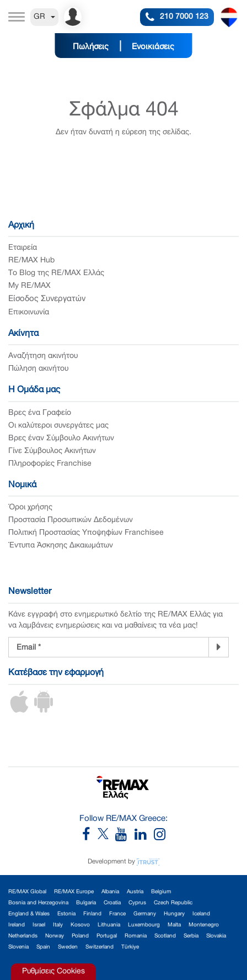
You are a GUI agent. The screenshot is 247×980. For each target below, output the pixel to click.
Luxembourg (144, 925)
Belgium (161, 892)
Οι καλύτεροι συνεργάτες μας (58, 426)
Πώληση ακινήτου (38, 369)
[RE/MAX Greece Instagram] (160, 837)
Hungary (174, 914)
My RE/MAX (29, 286)
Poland (80, 936)
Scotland (165, 936)
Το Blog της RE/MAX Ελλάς (56, 273)
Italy (58, 925)
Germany (145, 914)
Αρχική (21, 225)
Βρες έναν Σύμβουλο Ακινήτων (61, 438)
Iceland (201, 914)
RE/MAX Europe (74, 892)
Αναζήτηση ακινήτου (43, 356)
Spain (43, 947)
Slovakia (216, 936)
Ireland (17, 925)
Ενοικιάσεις (153, 47)
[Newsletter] (219, 647)
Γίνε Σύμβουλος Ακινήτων (52, 451)
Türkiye (130, 947)
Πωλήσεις (91, 47)
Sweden (68, 947)
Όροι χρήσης (30, 507)
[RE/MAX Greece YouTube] (125, 837)
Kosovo (80, 925)
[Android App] (44, 711)
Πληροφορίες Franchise (50, 464)
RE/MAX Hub (31, 260)
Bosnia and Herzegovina (38, 903)
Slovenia (18, 947)
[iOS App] (19, 711)
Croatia (112, 903)
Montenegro (204, 925)
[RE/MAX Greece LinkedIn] (144, 837)
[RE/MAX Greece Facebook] (90, 837)
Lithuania (109, 925)
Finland (92, 914)
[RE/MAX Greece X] (104, 837)
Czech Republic (173, 903)
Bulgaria (86, 903)
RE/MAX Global (27, 892)
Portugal (107, 936)
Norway (55, 936)
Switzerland (100, 947)
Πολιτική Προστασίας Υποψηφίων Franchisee (86, 533)
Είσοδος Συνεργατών (47, 299)
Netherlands (23, 936)
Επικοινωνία (29, 312)
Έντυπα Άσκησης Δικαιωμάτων (61, 546)
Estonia (66, 914)
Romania (136, 936)
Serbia (191, 936)
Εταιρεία (23, 248)
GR (44, 17)
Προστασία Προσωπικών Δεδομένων (71, 520)
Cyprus (137, 903)
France (117, 914)
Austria (135, 892)
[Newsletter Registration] (109, 647)
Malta (174, 925)
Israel (39, 925)
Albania (110, 892)
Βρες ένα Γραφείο (40, 413)
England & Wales (29, 914)
